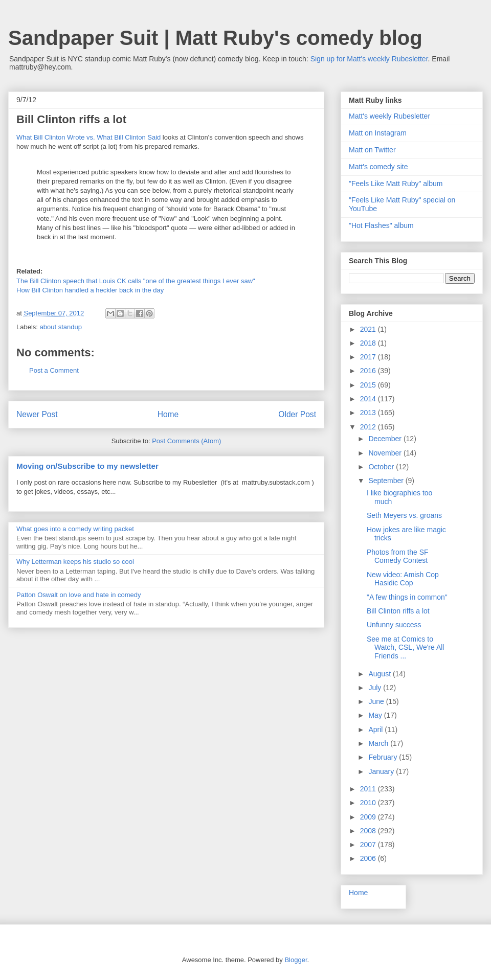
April (376, 730)
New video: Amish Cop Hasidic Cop (403, 579)
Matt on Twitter (372, 150)
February (384, 757)
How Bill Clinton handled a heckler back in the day (90, 290)
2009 (369, 817)
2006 (369, 858)
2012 (369, 427)
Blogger (296, 960)
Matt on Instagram (378, 133)
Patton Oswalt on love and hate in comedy (79, 595)
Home (168, 414)
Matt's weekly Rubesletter (389, 116)
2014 (369, 399)
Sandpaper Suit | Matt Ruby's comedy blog (215, 38)
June (377, 701)
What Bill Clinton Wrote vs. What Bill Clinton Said (88, 137)
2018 (369, 343)
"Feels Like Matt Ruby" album (396, 184)
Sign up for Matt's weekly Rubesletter (369, 59)
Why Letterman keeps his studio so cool (75, 562)
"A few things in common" (407, 597)
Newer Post (37, 414)
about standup (61, 327)
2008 (369, 831)
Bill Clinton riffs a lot (398, 611)
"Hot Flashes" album (381, 225)
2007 (369, 845)
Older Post (297, 414)
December (386, 439)
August (380, 674)
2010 (369, 803)
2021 (369, 329)
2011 (369, 789)
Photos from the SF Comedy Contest (398, 556)
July (376, 688)
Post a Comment (54, 370)
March (379, 743)
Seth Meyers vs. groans (404, 515)
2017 (369, 357)
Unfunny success (394, 625)
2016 (369, 371)
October (382, 467)
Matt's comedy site (378, 167)
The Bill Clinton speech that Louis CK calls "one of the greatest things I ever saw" (136, 281)
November (386, 453)
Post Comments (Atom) (186, 441)
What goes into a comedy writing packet (75, 529)
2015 (369, 385)
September (387, 481)
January (382, 771)
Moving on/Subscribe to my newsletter (87, 466)
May (376, 715)
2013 (369, 413)
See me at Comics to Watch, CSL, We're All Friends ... (406, 648)
